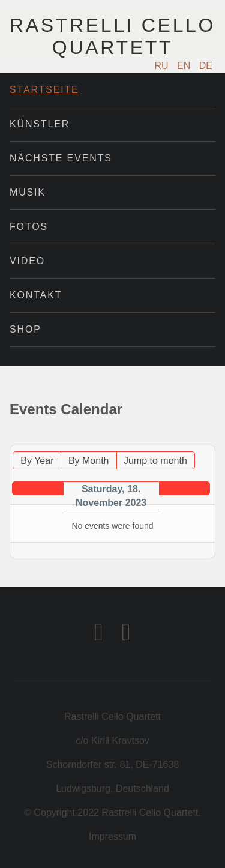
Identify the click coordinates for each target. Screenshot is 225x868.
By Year (37, 461)
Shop (25, 329)
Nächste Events (61, 158)
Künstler (40, 124)
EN (185, 66)
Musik (28, 192)
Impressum (112, 836)
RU (163, 66)
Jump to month (155, 461)
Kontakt (36, 295)
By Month (89, 461)
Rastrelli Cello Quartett (112, 36)
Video (27, 261)
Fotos (29, 227)
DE (206, 66)
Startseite (44, 90)
